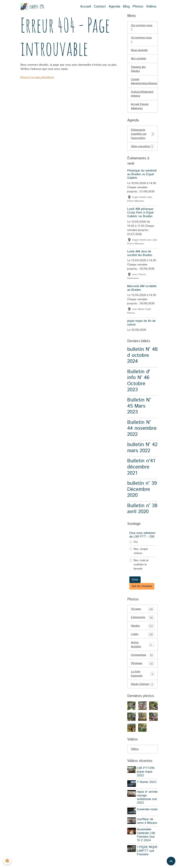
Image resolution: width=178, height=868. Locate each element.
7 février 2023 (147, 790)
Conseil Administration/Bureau (144, 83)
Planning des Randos (139, 70)
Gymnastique (142, 662)
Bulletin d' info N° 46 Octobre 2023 (139, 387)
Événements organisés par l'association (142, 136)
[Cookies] (7, 861)
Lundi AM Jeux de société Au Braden (140, 260)
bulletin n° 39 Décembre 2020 (142, 496)
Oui (135, 548)
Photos (138, 7)
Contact (100, 7)
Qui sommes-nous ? (142, 28)
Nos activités (139, 59)
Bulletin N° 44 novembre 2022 (142, 435)
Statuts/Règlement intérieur (143, 95)
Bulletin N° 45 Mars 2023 (139, 412)
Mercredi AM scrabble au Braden (142, 294)
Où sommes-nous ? (142, 40)
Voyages (142, 615)
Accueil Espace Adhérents (140, 108)
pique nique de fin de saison (141, 329)
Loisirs (142, 641)
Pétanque (142, 671)
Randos (142, 632)
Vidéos (151, 7)
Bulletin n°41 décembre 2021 (141, 473)
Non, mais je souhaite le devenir (141, 571)
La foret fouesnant (142, 681)
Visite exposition (142, 151)
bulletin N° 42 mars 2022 (142, 454)
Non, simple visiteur (141, 558)
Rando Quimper (142, 692)
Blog (126, 7)
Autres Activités (142, 651)
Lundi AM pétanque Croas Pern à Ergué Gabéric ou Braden (140, 219)
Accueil (86, 7)
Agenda (114, 7)
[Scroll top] (171, 861)
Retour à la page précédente (38, 77)
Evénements (142, 624)
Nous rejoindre (140, 51)
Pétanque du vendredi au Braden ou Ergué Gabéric (142, 181)
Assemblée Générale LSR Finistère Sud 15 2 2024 (146, 843)
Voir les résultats (142, 593)
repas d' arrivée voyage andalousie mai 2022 (147, 805)
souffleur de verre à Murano (147, 829)
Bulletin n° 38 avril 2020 (142, 515)
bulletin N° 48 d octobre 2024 (142, 362)
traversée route (143, 819)
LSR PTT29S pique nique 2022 (146, 779)
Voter (135, 586)
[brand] (32, 7)
